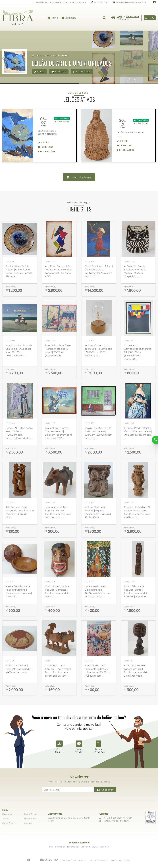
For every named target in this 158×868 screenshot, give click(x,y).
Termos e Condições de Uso (74, 860)
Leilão (39, 72)
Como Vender (31, 814)
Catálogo (59, 72)
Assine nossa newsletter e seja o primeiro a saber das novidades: (79, 782)
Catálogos (69, 18)
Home (53, 18)
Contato (28, 823)
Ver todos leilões (79, 177)
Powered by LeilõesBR (120, 860)
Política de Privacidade (98, 860)
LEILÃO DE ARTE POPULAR (130, 132)
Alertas (5, 819)
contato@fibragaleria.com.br (129, 2)
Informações (82, 72)
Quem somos (30, 819)
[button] (3, 59)
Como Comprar (10, 823)
